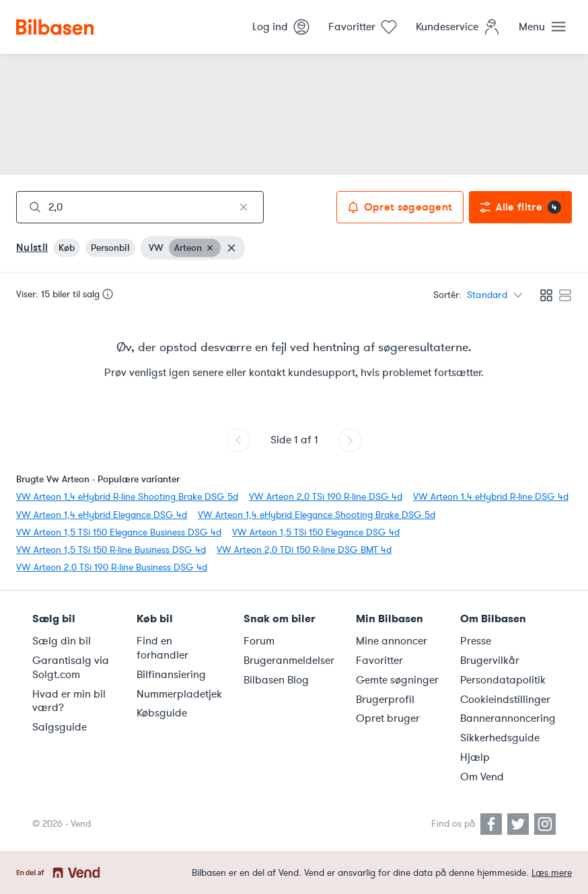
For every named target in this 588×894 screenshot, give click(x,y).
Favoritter (379, 661)
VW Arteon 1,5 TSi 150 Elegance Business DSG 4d (119, 532)
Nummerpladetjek (179, 694)
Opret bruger (388, 718)
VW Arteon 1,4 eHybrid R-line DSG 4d (491, 497)
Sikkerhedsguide (500, 738)
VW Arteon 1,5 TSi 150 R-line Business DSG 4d (111, 550)
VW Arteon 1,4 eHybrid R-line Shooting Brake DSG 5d (127, 497)
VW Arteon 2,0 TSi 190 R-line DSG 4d (326, 497)
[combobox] (140, 207)
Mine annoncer (392, 641)
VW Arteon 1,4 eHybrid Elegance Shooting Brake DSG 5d (317, 515)
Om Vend (482, 777)
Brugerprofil (385, 700)
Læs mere (552, 873)
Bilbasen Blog (276, 680)
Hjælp (475, 757)
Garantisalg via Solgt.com (71, 668)
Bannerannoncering (508, 718)
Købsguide (162, 713)
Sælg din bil (62, 641)
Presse (476, 641)
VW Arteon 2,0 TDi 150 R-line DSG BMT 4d (304, 550)
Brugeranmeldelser (289, 661)
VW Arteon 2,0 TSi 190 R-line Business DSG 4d (112, 567)
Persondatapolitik (503, 680)
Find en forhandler (162, 648)
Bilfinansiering (171, 675)
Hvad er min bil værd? (69, 701)
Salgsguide (60, 727)
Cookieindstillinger (505, 700)
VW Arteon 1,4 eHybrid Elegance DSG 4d (102, 515)
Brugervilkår (490, 661)
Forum (259, 641)
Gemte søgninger (397, 680)
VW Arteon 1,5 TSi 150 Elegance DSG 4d (316, 532)
